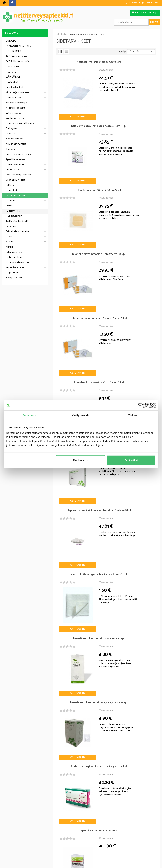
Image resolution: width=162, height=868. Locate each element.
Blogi (63, 842)
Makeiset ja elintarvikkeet (18, 263)
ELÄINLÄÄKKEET (14, 77)
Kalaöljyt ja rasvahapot (17, 103)
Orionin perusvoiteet (15, 180)
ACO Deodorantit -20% (17, 56)
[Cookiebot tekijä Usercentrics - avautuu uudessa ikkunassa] (141, 405)
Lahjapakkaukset (14, 273)
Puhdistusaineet (15, 216)
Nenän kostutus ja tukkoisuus (20, 123)
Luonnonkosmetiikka (16, 165)
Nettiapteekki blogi (20, 713)
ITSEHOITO (11, 72)
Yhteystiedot (124, 842)
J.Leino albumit (13, 67)
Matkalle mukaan (14, 257)
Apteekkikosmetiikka (16, 159)
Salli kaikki (131, 460)
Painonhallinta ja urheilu (17, 232)
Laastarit (11, 201)
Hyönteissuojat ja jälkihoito (19, 175)
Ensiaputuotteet (13, 190)
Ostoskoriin (69, 99)
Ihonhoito (10, 149)
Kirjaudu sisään (152, 3)
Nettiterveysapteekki (43, 842)
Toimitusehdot (103, 842)
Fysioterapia (12, 226)
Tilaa (101, 814)
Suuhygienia (12, 128)
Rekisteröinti (134, 3)
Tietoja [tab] (133, 415)
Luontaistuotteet (14, 98)
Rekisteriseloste (80, 842)
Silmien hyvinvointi (15, 139)
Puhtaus (10, 185)
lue (99, 819)
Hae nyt (154, 22)
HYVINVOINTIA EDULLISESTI (19, 46)
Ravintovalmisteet (14, 87)
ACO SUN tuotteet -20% (17, 62)
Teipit (9, 206)
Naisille (9, 242)
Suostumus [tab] (29, 415)
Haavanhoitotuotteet (16, 196)
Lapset (9, 237)
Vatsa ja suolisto (14, 113)
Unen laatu (11, 134)
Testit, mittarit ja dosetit (17, 221)
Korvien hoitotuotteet (16, 144)
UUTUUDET (11, 41)
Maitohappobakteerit (15, 108)
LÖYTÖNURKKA (13, 51)
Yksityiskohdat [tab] (81, 415)
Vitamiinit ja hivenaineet (17, 92)
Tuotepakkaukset (14, 278)
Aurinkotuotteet (13, 170)
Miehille (9, 247)
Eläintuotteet (12, 82)
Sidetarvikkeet (14, 211)
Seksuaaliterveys (14, 252)
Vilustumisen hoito (15, 118)
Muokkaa (81, 460)
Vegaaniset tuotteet (15, 268)
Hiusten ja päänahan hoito (18, 154)
